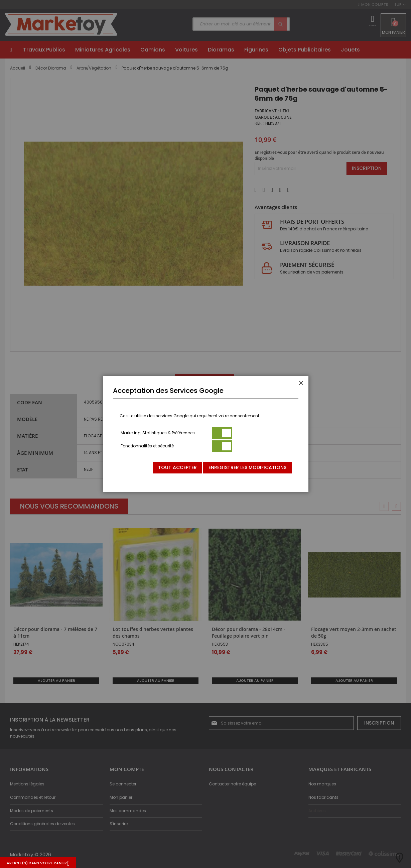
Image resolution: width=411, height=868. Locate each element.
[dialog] (205, 434)
